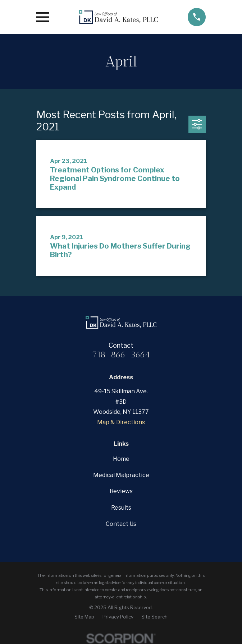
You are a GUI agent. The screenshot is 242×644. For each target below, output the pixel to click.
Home (121, 459)
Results (121, 508)
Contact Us (121, 524)
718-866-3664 (121, 354)
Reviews (121, 491)
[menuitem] (84, 617)
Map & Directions (121, 422)
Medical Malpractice (121, 475)
